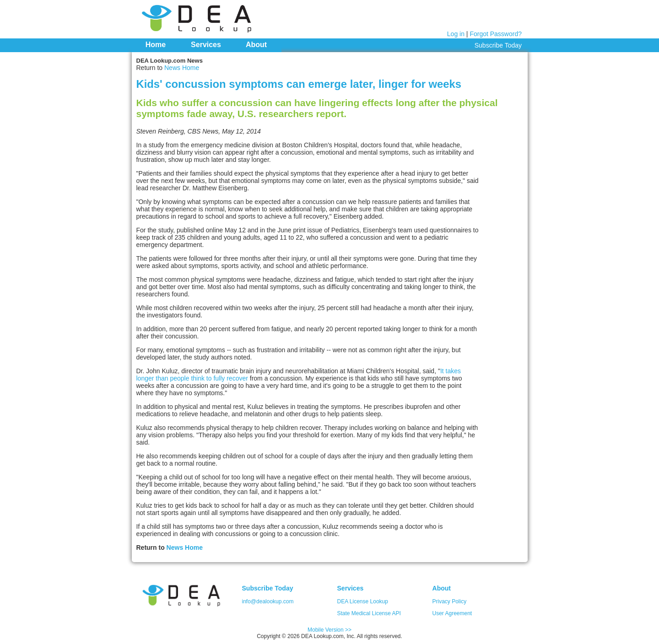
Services (206, 45)
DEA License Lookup (363, 601)
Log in (456, 34)
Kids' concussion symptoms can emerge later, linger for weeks (299, 84)
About (256, 45)
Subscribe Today (498, 45)
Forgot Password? (496, 34)
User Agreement (452, 613)
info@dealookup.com (268, 601)
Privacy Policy (450, 601)
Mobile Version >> (329, 630)
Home (156, 45)
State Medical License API (369, 613)
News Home (182, 68)
